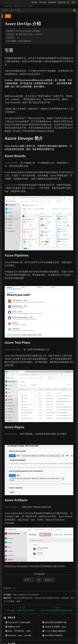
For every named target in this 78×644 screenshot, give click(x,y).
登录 (73, 2)
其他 (18, 38)
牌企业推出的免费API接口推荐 (57, 622)
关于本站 (43, 2)
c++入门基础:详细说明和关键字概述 (60, 631)
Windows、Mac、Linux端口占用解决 (23, 635)
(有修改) (37, 31)
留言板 (35, 2)
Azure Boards (11, 163)
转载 (8, 16)
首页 (6, 10)
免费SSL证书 (13, 627)
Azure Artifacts (12, 507)
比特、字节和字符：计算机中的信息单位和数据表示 (30, 631)
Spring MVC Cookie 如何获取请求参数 (24, 622)
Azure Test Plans (13, 350)
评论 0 (39, 34)
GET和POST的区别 (52, 635)
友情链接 (52, 2)
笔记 (13, 10)
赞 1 (31, 34)
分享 (48, 580)
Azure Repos (11, 434)
